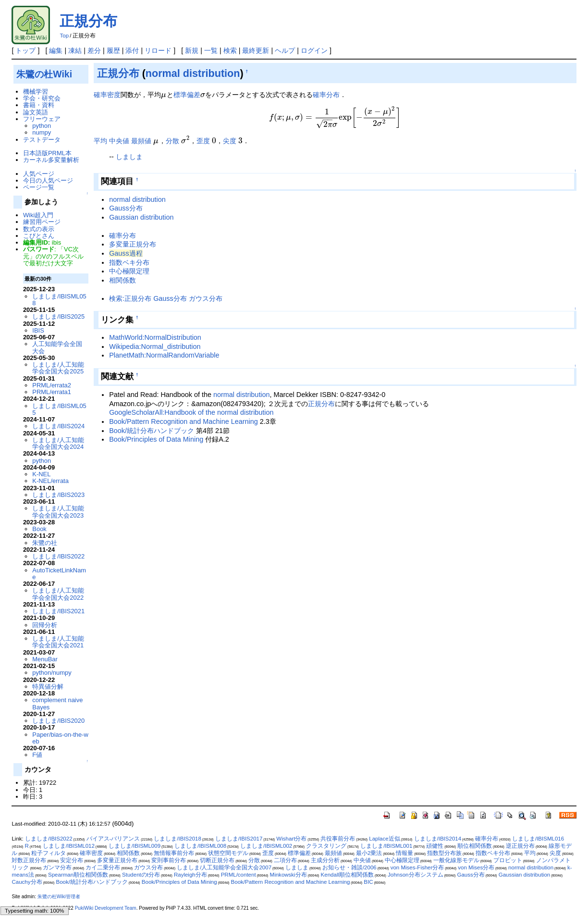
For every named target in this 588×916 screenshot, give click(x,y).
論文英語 (36, 112)
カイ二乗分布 (103, 867)
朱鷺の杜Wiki (44, 74)
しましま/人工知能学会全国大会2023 (58, 512)
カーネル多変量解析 (51, 160)
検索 (230, 50)
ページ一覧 (39, 187)
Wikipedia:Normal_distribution (155, 347)
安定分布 (72, 860)
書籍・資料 (39, 105)
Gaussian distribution (141, 217)
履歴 (113, 50)
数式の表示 (39, 229)
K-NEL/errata (50, 481)
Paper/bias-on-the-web (60, 738)
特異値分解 (48, 687)
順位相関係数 (475, 846)
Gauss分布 (126, 208)
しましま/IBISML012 (69, 846)
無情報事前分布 (174, 853)
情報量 (404, 853)
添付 (132, 50)
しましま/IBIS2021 (58, 611)
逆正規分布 (520, 846)
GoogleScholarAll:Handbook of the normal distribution (191, 412)
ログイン (314, 50)
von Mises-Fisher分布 (417, 867)
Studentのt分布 (141, 875)
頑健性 (435, 846)
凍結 (75, 50)
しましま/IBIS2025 (58, 316)
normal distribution (193, 73)
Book (39, 529)
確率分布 (326, 95)
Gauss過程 (126, 253)
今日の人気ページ (48, 180)
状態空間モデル (228, 853)
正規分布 (88, 21)
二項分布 (285, 860)
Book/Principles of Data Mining (156, 439)
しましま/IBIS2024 (58, 426)
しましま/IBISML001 (386, 846)
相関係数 (122, 280)
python (42, 126)
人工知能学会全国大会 (57, 347)
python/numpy (52, 673)
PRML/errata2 (52, 385)
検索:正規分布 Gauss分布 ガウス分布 (166, 298)
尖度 (230, 141)
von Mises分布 (476, 867)
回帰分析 (45, 625)
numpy (42, 132)
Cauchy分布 (27, 882)
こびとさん (39, 236)
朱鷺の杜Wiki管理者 (59, 897)
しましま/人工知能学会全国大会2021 (58, 642)
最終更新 (256, 50)
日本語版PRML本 (47, 153)
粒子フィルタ (49, 853)
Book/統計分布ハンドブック (152, 431)
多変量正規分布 (133, 244)
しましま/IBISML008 (200, 846)
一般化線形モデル (456, 860)
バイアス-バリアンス (113, 839)
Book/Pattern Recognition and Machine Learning (184, 421)
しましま (129, 157)
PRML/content (239, 875)
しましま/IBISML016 (538, 839)
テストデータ (42, 140)
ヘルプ (285, 50)
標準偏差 (187, 95)
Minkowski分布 (288, 875)
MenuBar (45, 659)
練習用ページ (42, 222)
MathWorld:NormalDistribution (155, 337)
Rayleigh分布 (190, 875)
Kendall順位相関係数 (347, 875)
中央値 (119, 141)
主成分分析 (325, 860)
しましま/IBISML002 (266, 846)
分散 (172, 141)
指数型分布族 (444, 853)
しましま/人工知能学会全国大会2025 (58, 368)
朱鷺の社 (45, 543)
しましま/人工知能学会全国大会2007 (224, 867)
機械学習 (36, 92)
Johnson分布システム (416, 875)
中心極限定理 (129, 271)
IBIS (38, 330)
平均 (100, 141)
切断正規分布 (217, 860)
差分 (94, 50)
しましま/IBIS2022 (58, 556)
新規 (192, 50)
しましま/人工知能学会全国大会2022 (58, 594)
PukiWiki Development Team (106, 908)
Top (64, 36)
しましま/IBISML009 (135, 846)
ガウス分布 (148, 867)
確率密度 (107, 95)
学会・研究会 (42, 98)
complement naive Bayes (57, 703)
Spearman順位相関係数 (78, 875)
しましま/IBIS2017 (239, 839)
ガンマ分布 (57, 867)
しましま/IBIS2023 (58, 495)
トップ (25, 50)
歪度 (203, 141)
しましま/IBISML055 (59, 409)
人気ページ (39, 174)
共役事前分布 (338, 839)
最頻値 (141, 141)
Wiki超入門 (38, 215)
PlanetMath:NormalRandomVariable (164, 355)
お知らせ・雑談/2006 (349, 867)
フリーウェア (42, 119)
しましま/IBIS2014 (438, 839)
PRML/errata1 (52, 392)
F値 (37, 755)
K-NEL (41, 474)
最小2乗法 (369, 853)
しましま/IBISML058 (59, 300)
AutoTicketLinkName (59, 574)
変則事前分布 (169, 860)
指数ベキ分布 (129, 262)
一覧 (211, 50)
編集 (56, 50)
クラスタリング (326, 846)
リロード (158, 50)
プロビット (508, 860)
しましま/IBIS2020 (58, 721)
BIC (368, 882)
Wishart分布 (291, 839)
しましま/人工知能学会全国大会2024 (58, 443)
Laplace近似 (384, 839)
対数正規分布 (29, 860)
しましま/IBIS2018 (178, 839)
